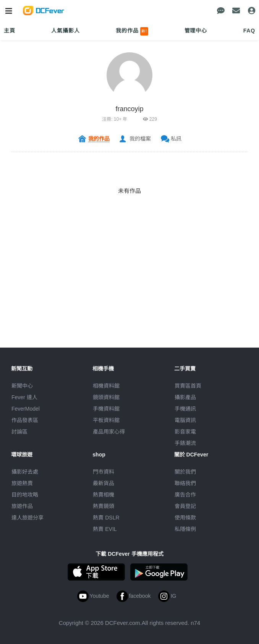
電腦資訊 (185, 420)
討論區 (19, 432)
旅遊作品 (22, 506)
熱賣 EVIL (105, 529)
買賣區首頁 (188, 386)
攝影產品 (185, 397)
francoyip (129, 109)
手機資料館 (106, 409)
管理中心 (196, 31)
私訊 (176, 139)
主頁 (10, 31)
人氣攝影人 (65, 31)
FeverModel (26, 409)
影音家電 (185, 432)
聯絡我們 (185, 483)
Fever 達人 (24, 397)
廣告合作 (185, 495)
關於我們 (185, 472)
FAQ (249, 31)
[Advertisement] (129, 294)
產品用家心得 (109, 432)
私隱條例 (185, 529)
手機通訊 (185, 409)
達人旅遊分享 (28, 518)
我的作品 (132, 31)
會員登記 (185, 506)
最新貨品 (104, 483)
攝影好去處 (25, 472)
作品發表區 (25, 420)
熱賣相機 (104, 495)
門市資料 (104, 472)
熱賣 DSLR (106, 518)
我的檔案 (140, 139)
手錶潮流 (185, 443)
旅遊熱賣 (22, 483)
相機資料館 (106, 386)
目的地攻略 (25, 495)
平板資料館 (106, 420)
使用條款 (185, 518)
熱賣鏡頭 (104, 506)
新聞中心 (22, 386)
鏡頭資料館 (106, 397)
